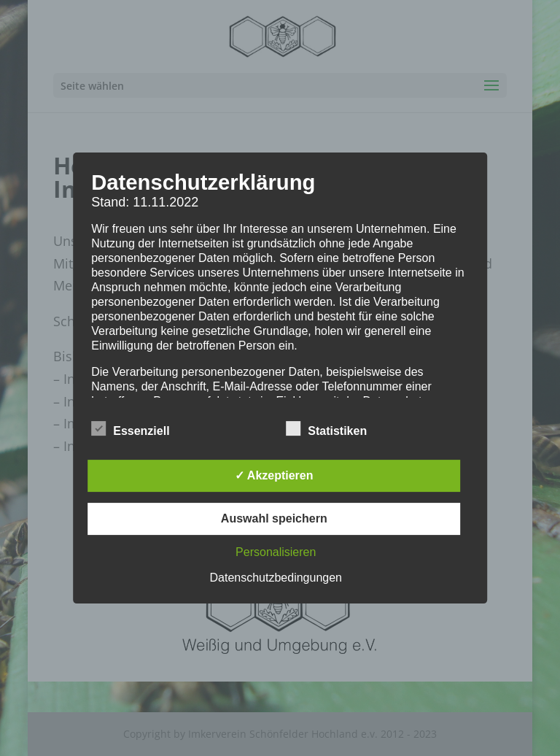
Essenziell (130, 429)
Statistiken (326, 429)
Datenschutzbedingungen (276, 578)
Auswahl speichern (274, 518)
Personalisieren (276, 552)
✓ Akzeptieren (274, 475)
